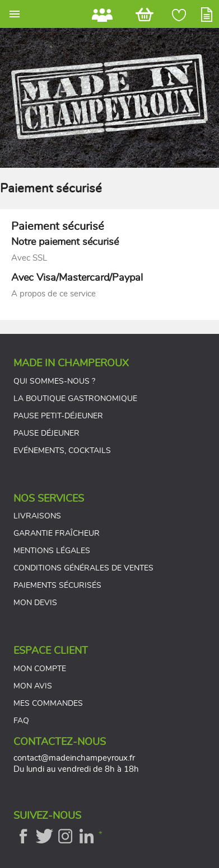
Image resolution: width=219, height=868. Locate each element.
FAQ (21, 721)
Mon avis (33, 686)
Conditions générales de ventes (83, 568)
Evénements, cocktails (62, 451)
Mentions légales (52, 551)
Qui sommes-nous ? (54, 381)
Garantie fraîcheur (57, 534)
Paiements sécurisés (57, 586)
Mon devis (35, 603)
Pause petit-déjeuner (58, 416)
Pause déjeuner (46, 433)
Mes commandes (48, 704)
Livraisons (37, 516)
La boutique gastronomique (75, 399)
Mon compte (40, 669)
